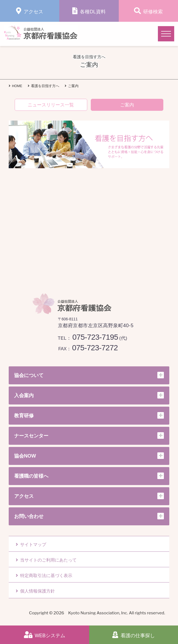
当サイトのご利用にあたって (46, 560)
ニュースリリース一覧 (51, 105)
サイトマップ (31, 545)
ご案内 (127, 105)
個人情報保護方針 (35, 591)
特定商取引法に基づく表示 (44, 576)
